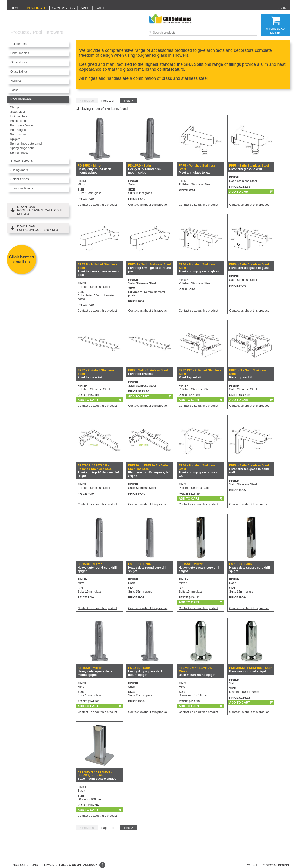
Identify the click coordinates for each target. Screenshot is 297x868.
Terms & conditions (22, 865)
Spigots (15, 139)
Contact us (64, 8)
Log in (281, 8)
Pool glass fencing (22, 125)
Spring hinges (19, 153)
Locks (14, 90)
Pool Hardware (48, 32)
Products (37, 8)
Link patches (19, 116)
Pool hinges (18, 130)
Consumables (20, 53)
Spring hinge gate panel (26, 144)
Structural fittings (22, 188)
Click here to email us (21, 259)
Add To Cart (240, 192)
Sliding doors (19, 170)
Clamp (14, 107)
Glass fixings (19, 71)
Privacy (48, 865)
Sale (85, 8)
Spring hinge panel (23, 148)
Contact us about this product (97, 205)
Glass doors (19, 62)
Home (16, 8)
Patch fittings (19, 121)
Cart (100, 8)
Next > (129, 101)
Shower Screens (22, 161)
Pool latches (18, 134)
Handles (16, 81)
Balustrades (19, 44)
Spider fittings (20, 179)
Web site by (268, 865)
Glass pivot (17, 112)
